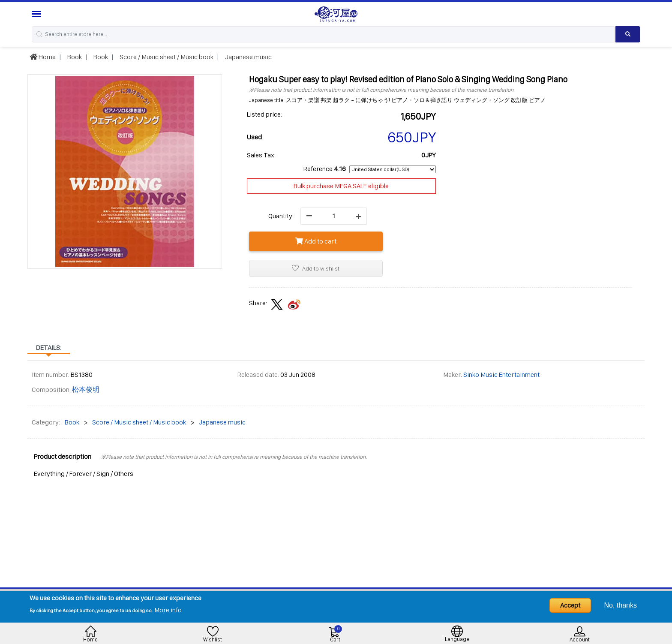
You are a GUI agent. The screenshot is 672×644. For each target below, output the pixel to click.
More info (168, 610)
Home (43, 57)
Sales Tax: (261, 155)
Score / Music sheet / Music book (166, 57)
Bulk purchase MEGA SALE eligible (341, 186)
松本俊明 (86, 390)
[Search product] (628, 34)
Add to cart (316, 241)
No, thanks (621, 605)
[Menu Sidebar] (37, 14)
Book (74, 57)
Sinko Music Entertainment (501, 375)
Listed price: (264, 114)
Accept (570, 605)
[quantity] (334, 216)
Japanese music (248, 57)
